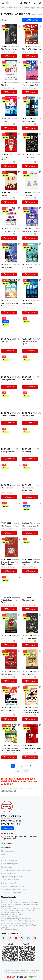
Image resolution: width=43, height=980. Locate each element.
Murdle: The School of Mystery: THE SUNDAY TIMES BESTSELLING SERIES (31, 711)
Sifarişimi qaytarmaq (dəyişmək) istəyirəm (17, 870)
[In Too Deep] (32, 253)
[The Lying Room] (32, 401)
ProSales (18, 972)
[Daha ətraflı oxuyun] (8, 791)
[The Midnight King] (32, 289)
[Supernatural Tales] (32, 142)
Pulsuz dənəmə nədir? (9, 873)
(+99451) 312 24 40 (11, 816)
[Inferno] (11, 623)
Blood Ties (5, 121)
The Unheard (27, 380)
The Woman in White (9, 49)
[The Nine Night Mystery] (32, 217)
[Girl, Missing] (32, 437)
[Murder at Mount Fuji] (32, 70)
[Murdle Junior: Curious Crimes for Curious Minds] (11, 734)
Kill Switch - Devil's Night (31, 748)
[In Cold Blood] (32, 180)
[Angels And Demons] (32, 623)
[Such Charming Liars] (11, 217)
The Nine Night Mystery (31, 231)
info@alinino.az (10, 833)
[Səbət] (40, 3)
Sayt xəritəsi (35, 970)
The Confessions (29, 121)
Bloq (3, 857)
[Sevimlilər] (35, 3)
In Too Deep (27, 267)
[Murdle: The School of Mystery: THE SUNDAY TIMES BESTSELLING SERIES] (32, 695)
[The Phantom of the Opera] (32, 327)
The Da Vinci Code (8, 674)
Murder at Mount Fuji (30, 85)
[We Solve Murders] (11, 695)
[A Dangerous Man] (11, 437)
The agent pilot (28, 600)
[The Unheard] (32, 365)
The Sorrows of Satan (9, 526)
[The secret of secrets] (32, 511)
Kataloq (9, 8)
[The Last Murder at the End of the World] (11, 289)
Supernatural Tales (29, 157)
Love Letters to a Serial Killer (31, 563)
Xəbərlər (4, 854)
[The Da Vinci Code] (11, 659)
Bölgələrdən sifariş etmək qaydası (14, 889)
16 (31, 766)
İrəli (26, 771)
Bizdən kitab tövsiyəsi (9, 861)
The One (5, 85)
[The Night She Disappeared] (32, 473)
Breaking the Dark (8, 380)
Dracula (4, 195)
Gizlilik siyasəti (6, 867)
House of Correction (9, 416)
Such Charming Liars (9, 231)
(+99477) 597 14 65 (11, 821)
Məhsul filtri (32, 20)
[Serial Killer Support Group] (11, 142)
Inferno (4, 638)
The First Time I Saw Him (31, 49)
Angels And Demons (30, 638)
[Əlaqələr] (26, 3)
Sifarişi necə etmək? (9, 883)
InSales (35, 972)
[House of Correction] (11, 401)
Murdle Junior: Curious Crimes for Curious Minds (11, 749)
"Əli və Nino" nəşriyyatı (10, 864)
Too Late (5, 342)
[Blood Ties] (11, 106)
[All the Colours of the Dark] (11, 585)
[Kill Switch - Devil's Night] (32, 734)
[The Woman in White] (11, 34)
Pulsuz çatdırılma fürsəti (10, 880)
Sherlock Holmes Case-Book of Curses (10, 563)
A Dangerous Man (8, 452)
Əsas (3, 8)
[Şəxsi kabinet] (30, 3)
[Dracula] (11, 180)
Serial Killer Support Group (9, 158)
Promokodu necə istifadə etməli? (13, 886)
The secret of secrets (30, 526)
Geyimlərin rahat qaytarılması (12, 877)
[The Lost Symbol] (32, 659)
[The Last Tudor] (11, 473)
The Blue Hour (7, 267)
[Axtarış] (21, 3)
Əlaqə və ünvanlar (8, 851)
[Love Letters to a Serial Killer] (32, 547)
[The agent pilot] (32, 585)
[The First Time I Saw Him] (32, 34)
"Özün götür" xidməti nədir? (12, 893)
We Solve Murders (8, 710)
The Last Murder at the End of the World (10, 304)
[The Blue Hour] (11, 253)
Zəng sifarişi (7, 828)
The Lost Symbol (28, 674)
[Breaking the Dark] (11, 365)
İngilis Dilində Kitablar (21, 8)
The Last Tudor (7, 488)
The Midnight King (29, 303)
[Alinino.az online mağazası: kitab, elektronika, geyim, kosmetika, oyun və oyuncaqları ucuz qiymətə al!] (7, 3)
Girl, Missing (27, 452)
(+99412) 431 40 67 (11, 824)
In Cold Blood (27, 195)
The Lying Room (28, 416)
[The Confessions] (32, 106)
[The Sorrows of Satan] (11, 511)
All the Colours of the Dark (9, 601)
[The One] (11, 70)
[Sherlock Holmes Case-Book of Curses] (11, 547)
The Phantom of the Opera (30, 343)
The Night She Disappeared (28, 489)
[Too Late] (11, 327)
